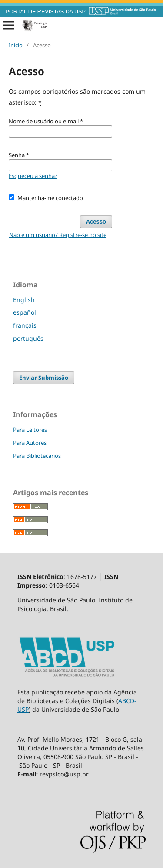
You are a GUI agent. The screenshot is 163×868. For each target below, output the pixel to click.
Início (16, 45)
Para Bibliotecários (37, 456)
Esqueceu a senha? (33, 176)
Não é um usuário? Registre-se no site (58, 235)
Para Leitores (30, 430)
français (25, 325)
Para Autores (30, 443)
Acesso (96, 222)
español (25, 312)
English (24, 300)
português (28, 338)
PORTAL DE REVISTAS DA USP (46, 12)
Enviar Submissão (44, 378)
